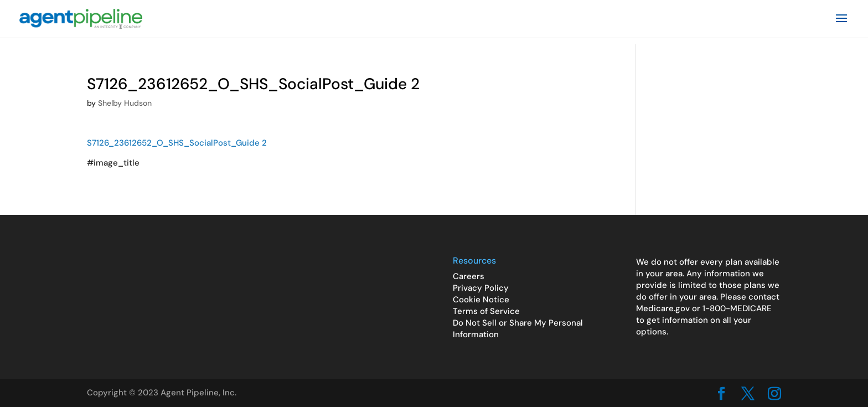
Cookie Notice (481, 300)
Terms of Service (486, 311)
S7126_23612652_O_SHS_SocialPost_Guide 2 (177, 143)
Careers (469, 276)
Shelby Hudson (125, 103)
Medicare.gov (663, 308)
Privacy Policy (481, 288)
